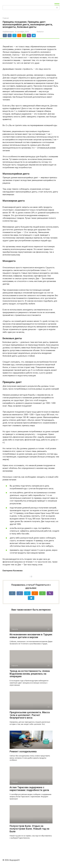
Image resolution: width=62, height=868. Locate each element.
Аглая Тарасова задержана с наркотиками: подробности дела (29, 789)
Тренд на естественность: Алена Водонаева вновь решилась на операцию (30, 674)
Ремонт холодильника (23, 751)
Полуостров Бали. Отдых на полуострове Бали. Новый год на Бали (29, 829)
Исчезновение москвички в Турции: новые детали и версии (31, 636)
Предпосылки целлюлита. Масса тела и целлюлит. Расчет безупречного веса (30, 715)
